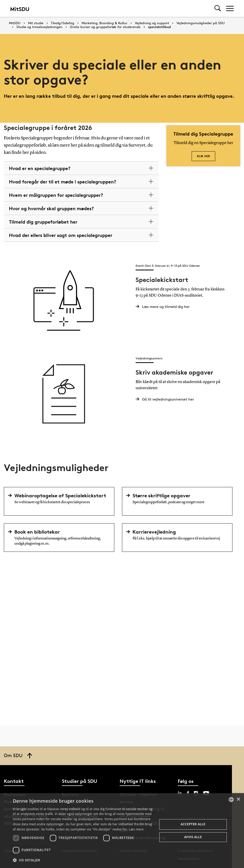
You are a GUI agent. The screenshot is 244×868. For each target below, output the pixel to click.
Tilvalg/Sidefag (63, 23)
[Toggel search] (218, 8)
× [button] (238, 799)
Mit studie (36, 23)
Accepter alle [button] (193, 824)
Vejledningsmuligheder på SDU (201, 23)
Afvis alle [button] (193, 837)
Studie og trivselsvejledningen (39, 27)
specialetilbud (159, 27)
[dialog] (122, 831)
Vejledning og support (152, 23)
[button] (83, 860)
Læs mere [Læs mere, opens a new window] (136, 829)
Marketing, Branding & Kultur (105, 23)
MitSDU (15, 23)
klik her (203, 156)
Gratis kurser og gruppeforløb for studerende (105, 27)
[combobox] (231, 800)
